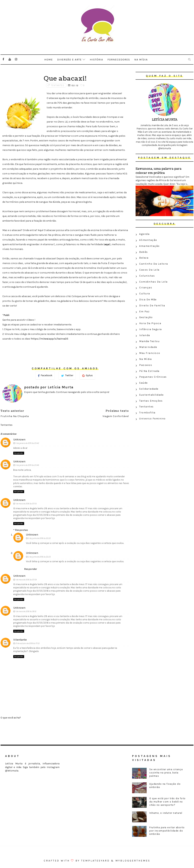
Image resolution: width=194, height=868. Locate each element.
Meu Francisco (150, 353)
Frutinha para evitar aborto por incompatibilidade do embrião (167, 831)
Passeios (146, 365)
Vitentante (20, 640)
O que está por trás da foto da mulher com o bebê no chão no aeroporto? (168, 802)
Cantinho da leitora (154, 264)
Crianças (146, 288)
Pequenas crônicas (153, 377)
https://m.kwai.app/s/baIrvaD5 (50, 339)
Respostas (22, 530)
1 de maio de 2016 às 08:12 (26, 611)
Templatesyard (95, 861)
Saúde (143, 383)
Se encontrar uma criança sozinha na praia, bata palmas (166, 773)
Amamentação (149, 246)
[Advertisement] (165, 448)
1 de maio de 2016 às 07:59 (26, 580)
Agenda (144, 234)
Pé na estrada (149, 371)
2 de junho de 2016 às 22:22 (39, 538)
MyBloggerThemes (133, 861)
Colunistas (147, 276)
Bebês (144, 252)
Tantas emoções (151, 401)
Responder (19, 453)
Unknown (19, 439)
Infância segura (151, 329)
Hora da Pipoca (150, 323)
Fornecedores (119, 60)
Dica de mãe (148, 300)
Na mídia (141, 60)
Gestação (146, 317)
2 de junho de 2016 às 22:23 (39, 557)
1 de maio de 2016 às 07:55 (26, 504)
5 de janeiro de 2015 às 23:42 (27, 443)
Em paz (144, 312)
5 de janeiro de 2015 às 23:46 (27, 465)
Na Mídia (145, 359)
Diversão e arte (69, 60)
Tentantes (58, 85)
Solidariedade (149, 389)
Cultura (145, 294)
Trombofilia (147, 413)
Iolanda (145, 335)
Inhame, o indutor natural (166, 813)
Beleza (144, 258)
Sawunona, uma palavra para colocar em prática (159, 171)
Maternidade (148, 347)
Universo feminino (152, 419)
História (96, 60)
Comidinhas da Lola (153, 282)
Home (49, 60)
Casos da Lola (149, 270)
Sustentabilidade (151, 395)
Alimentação (148, 240)
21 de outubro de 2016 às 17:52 (27, 643)
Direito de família (152, 306)
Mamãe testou (149, 341)
